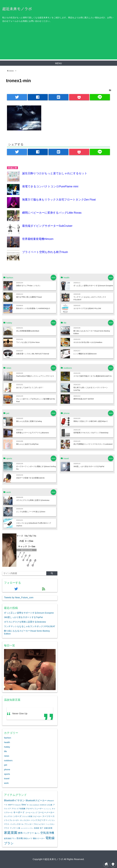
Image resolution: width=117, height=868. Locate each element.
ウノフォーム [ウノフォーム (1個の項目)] (47, 809)
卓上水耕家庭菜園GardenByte (28, 331)
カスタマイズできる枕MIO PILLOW (87, 308)
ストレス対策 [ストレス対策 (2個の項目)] (27, 816)
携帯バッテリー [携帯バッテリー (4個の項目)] (26, 833)
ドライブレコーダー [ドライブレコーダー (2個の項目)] (12, 820)
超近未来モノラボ (17, 9)
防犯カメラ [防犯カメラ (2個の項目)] (28, 838)
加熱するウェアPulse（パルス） (29, 286)
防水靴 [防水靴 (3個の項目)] (20, 838)
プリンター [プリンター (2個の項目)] (29, 824)
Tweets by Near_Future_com (19, 597)
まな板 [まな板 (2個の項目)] (50, 805)
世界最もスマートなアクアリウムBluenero (33, 433)
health (7, 742)
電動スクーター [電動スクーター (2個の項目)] (39, 838)
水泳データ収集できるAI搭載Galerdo (30, 478)
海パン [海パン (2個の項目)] (37, 833)
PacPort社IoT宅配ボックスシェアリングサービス (35, 376)
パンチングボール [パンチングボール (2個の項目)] (17, 824)
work (6, 783)
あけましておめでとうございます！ (30, 387)
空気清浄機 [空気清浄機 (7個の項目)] (47, 833)
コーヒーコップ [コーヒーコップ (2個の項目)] (31, 813)
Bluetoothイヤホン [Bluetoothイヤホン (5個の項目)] (15, 800)
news (7, 756)
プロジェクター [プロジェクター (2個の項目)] (39, 824)
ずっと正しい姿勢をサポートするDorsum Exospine (93, 286)
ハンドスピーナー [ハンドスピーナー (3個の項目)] (39, 820)
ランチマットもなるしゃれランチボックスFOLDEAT (30, 626)
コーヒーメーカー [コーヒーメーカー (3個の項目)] (46, 812)
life (5, 751)
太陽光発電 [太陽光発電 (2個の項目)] (48, 828)
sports (7, 774)
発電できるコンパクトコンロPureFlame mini (50, 186)
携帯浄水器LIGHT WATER (84, 399)
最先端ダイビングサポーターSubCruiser (47, 226)
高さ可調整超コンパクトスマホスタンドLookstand (93, 444)
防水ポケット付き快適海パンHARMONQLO (33, 308)
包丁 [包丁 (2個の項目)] (41, 828)
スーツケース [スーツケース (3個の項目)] (48, 816)
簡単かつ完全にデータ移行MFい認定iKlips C (91, 421)
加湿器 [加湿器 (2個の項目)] (37, 828)
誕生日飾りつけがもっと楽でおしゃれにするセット (55, 173)
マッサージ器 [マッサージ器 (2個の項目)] (15, 828)
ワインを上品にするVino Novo (28, 342)
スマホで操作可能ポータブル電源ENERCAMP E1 (93, 376)
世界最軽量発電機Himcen (38, 239)
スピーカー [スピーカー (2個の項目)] (37, 816)
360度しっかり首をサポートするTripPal (89, 466)
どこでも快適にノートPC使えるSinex (31, 512)
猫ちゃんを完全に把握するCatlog (29, 421)
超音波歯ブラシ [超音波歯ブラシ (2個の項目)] (10, 838)
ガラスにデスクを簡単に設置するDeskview (33, 500)
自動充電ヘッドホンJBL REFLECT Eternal (33, 354)
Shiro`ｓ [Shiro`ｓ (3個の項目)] (25, 805)
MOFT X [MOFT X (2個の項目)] (11, 805)
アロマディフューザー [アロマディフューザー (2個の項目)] (35, 809)
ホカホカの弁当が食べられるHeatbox (88, 342)
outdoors (8, 760)
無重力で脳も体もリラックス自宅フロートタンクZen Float (59, 200)
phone (7, 769)
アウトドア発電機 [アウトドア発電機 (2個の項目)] (18, 809)
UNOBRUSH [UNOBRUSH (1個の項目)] (43, 805)
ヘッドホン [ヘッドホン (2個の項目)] (50, 824)
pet (5, 765)
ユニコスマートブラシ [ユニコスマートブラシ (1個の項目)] (27, 828)
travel (7, 778)
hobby (7, 747)
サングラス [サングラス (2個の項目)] (8, 816)
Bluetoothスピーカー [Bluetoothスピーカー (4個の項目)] (36, 800)
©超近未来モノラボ (53, 859)
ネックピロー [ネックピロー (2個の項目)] (25, 820)
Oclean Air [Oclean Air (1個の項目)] (18, 805)
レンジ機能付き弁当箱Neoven (85, 354)
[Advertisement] (58, 43)
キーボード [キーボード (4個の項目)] (19, 812)
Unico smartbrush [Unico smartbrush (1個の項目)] (34, 805)
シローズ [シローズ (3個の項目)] (17, 816)
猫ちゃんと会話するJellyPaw (27, 444)
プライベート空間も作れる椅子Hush (45, 252)
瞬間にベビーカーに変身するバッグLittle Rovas (52, 213)
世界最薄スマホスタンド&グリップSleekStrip (91, 433)
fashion (7, 738)
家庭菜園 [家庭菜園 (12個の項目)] (11, 833)
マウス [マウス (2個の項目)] (7, 828)
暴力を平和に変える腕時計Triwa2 (29, 297)
